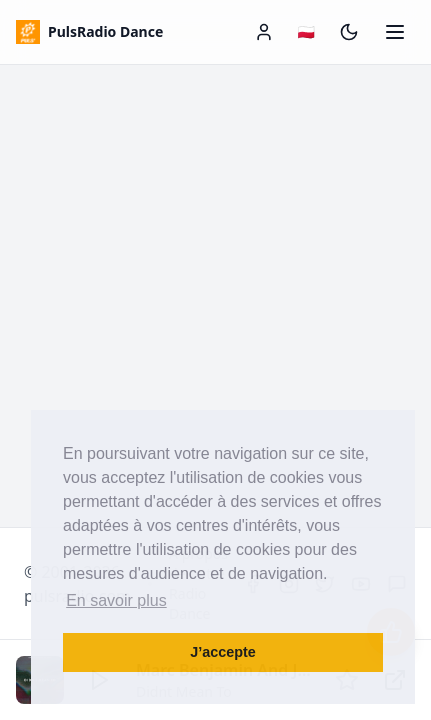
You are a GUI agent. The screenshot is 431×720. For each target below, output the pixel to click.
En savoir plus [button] (116, 600)
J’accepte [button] (223, 652)
